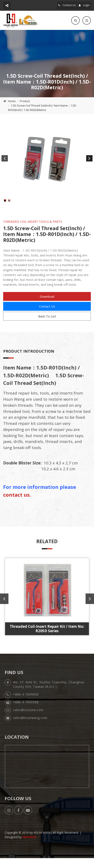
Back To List (47, 328)
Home (12, 101)
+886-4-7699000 (26, 708)
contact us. (17, 506)
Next (89, 158)
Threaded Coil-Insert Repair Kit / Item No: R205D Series (47, 640)
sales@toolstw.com (28, 723)
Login (84, 5)
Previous (5, 158)
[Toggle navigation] (87, 20)
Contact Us (67, 5)
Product (25, 101)
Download (47, 308)
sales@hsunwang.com (30, 731)
